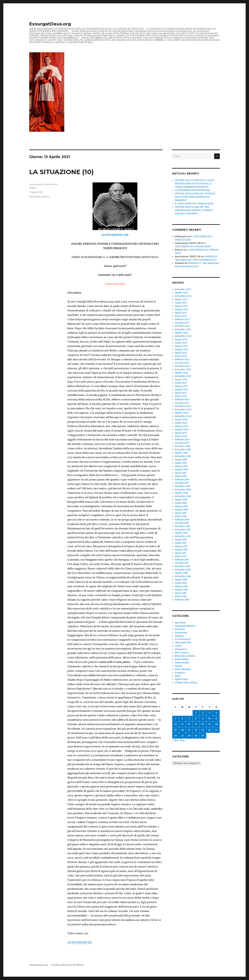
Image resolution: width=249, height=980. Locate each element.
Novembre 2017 (183, 530)
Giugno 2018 (181, 506)
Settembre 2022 (183, 336)
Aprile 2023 (181, 313)
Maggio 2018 (181, 510)
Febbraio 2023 (182, 319)
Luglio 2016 (181, 583)
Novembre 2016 (183, 570)
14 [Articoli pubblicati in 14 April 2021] (189, 724)
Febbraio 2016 (182, 600)
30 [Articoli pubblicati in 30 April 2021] (203, 736)
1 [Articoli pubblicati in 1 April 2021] (196, 713)
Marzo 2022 (181, 356)
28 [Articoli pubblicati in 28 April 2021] (189, 736)
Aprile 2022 (181, 353)
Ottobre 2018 (181, 493)
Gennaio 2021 (182, 403)
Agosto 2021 (181, 379)
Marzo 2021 (181, 396)
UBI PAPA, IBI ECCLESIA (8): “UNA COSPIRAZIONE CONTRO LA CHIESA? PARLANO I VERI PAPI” (194, 210)
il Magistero (181, 649)
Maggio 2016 (181, 590)
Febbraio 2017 (182, 560)
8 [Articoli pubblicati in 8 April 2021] (196, 719)
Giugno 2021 (181, 386)
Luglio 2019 (181, 463)
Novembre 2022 (183, 329)
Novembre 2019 (183, 450)
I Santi (178, 646)
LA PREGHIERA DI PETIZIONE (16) (192, 190)
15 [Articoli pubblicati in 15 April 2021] (196, 724)
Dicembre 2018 (182, 486)
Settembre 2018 (183, 496)
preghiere (180, 673)
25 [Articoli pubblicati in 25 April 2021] (216, 730)
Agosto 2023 (181, 299)
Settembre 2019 (183, 456)
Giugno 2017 (181, 546)
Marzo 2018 (181, 516)
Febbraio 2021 (182, 400)
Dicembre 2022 (183, 326)
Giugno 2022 (181, 346)
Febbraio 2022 (182, 359)
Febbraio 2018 (182, 520)
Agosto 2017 (181, 540)
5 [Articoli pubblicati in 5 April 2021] (176, 719)
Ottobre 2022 (182, 333)
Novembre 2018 (183, 490)
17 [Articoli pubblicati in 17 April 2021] (210, 724)
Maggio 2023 (182, 309)
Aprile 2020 (181, 433)
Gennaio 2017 (182, 563)
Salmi (178, 676)
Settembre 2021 (183, 376)
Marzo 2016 (181, 596)
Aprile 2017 (180, 553)
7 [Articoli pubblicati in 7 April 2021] (189, 719)
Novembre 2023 (183, 289)
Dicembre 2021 (183, 366)
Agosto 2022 (181, 339)
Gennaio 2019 (182, 483)
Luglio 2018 (181, 503)
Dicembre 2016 (182, 566)
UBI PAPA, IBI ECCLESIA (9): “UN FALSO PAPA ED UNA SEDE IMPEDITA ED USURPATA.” (195, 197)
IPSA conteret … (183, 653)
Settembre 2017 (183, 536)
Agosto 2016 (181, 580)
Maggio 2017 (181, 550)
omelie (178, 666)
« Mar (175, 740)
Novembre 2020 (183, 410)
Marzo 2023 (181, 316)
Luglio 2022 (181, 343)
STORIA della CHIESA (186, 683)
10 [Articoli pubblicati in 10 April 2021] (209, 719)
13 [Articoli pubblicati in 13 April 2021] (182, 724)
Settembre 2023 (183, 296)
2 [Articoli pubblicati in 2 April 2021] (203, 713)
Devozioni (180, 629)
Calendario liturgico (185, 626)
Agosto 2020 (181, 420)
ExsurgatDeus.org (50, 24)
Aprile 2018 (180, 513)
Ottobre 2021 (181, 373)
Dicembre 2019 (182, 446)
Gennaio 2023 (182, 323)
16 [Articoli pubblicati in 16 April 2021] (203, 724)
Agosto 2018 (181, 500)
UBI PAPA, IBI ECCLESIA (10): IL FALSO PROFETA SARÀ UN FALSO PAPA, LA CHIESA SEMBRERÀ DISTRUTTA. (194, 184)
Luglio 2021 (181, 383)
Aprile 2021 (181, 393)
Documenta (181, 633)
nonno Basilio (182, 659)
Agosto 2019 (181, 460)
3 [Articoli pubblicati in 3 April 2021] (210, 713)
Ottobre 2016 (181, 573)
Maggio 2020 (182, 430)
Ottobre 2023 (182, 293)
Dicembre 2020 (183, 406)
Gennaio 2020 (182, 443)
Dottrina (179, 636)
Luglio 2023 (181, 303)
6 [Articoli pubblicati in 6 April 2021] (182, 719)
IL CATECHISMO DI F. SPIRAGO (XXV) (194, 204)
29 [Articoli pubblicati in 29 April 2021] (196, 736)
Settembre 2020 (183, 416)
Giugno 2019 (181, 466)
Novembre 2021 (183, 369)
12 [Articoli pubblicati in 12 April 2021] (176, 724)
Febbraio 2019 (182, 480)
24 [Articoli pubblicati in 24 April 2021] (210, 730)
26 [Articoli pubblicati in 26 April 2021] (176, 736)
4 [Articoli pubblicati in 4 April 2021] (216, 713)
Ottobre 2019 (181, 453)
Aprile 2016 (180, 593)
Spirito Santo (181, 679)
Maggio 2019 (181, 470)
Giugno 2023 (181, 306)
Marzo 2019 (181, 476)
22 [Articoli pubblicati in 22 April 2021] (196, 730)
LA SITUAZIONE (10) (61, 172)
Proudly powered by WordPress (67, 965)
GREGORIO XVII (183, 643)
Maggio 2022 (182, 349)
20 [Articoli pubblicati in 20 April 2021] (182, 730)
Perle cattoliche (183, 669)
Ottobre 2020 (182, 413)
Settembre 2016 (183, 576)
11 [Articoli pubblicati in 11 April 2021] (216, 719)
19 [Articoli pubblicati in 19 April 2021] (176, 730)
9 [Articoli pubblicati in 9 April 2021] (203, 719)
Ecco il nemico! (182, 639)
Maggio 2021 (181, 390)
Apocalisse (180, 623)
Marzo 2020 (181, 436)
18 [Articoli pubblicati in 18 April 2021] (216, 724)
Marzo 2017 (180, 556)
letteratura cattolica (39, 197)
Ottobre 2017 (181, 533)
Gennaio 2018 (182, 523)
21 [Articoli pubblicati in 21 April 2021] (189, 730)
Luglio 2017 (180, 543)
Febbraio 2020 (182, 440)
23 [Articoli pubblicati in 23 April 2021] (203, 730)
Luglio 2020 (181, 423)
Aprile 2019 (180, 473)
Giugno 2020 (181, 426)
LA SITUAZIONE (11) (79, 942)
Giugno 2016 (181, 586)
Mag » (183, 740)
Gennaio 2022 (182, 363)
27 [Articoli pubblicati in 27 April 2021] (182, 736)
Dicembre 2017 (182, 526)
